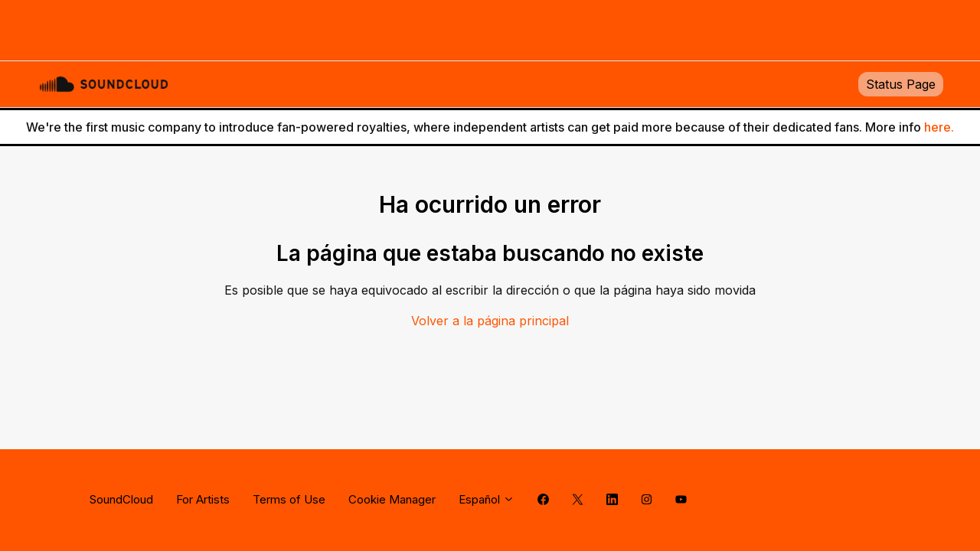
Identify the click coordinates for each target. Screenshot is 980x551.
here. (939, 127)
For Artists (203, 499)
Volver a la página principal (490, 321)
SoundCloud (121, 499)
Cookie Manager (392, 499)
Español (487, 499)
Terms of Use (289, 499)
